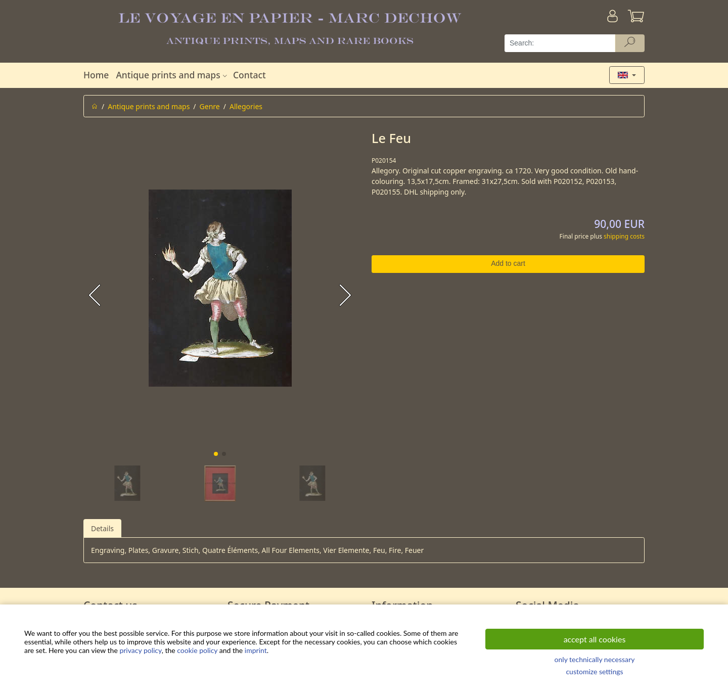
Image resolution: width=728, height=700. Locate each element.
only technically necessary (595, 659)
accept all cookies (595, 639)
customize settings (594, 671)
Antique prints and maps (172, 75)
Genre (210, 106)
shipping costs (624, 236)
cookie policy (197, 650)
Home (96, 75)
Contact (249, 75)
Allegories (246, 106)
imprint (256, 650)
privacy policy (140, 650)
